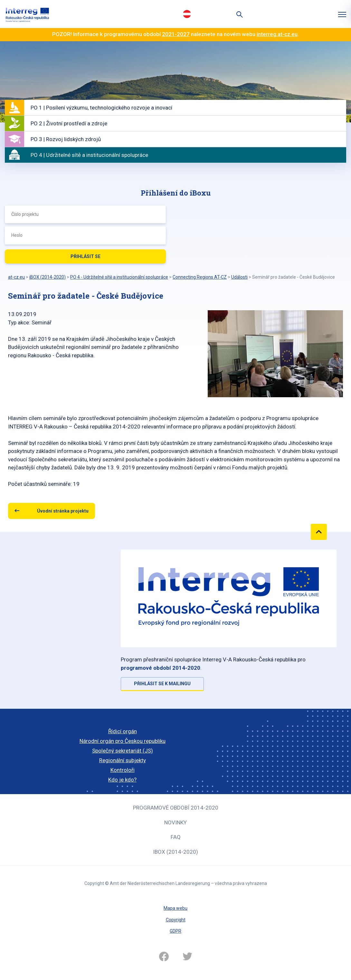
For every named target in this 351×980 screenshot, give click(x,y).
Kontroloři (123, 770)
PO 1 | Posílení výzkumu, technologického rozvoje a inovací (101, 108)
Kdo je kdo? (122, 780)
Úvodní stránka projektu (63, 511)
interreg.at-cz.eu (277, 34)
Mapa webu (175, 908)
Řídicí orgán (123, 731)
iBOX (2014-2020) (175, 852)
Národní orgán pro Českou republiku (123, 741)
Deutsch (187, 14)
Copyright (176, 920)
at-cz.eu (16, 277)
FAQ (176, 837)
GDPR (175, 931)
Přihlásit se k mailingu (162, 684)
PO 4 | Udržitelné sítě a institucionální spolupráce (89, 155)
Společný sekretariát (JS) (123, 751)
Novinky (175, 822)
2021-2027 (176, 34)
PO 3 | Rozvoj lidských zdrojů (66, 139)
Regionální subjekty (123, 760)
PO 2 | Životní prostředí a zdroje (69, 123)
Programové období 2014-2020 (176, 808)
